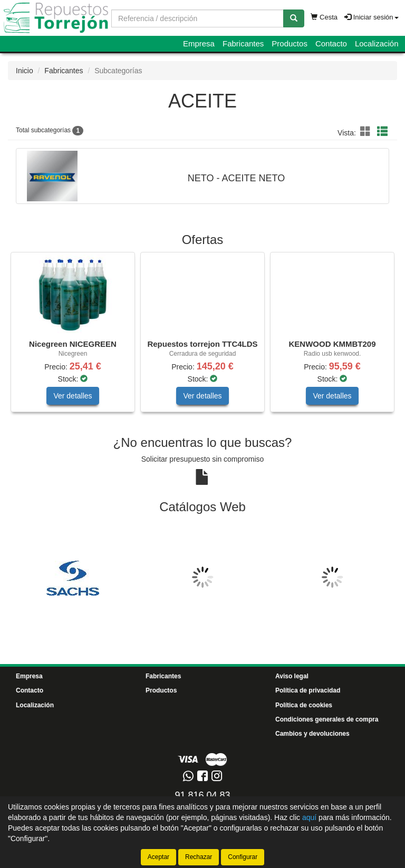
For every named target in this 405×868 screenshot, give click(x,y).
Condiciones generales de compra (327, 719)
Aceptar (158, 857)
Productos (290, 43)
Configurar (243, 857)
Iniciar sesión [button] (371, 17)
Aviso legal (292, 676)
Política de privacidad (308, 690)
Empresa (199, 43)
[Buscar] (294, 18)
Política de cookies (304, 705)
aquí (309, 817)
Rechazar (199, 857)
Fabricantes (243, 43)
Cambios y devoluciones (312, 734)
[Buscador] (197, 18)
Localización (377, 43)
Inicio (25, 71)
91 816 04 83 (202, 795)
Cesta (324, 17)
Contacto (331, 43)
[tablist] (202, 337)
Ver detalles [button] (73, 396)
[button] (367, 132)
